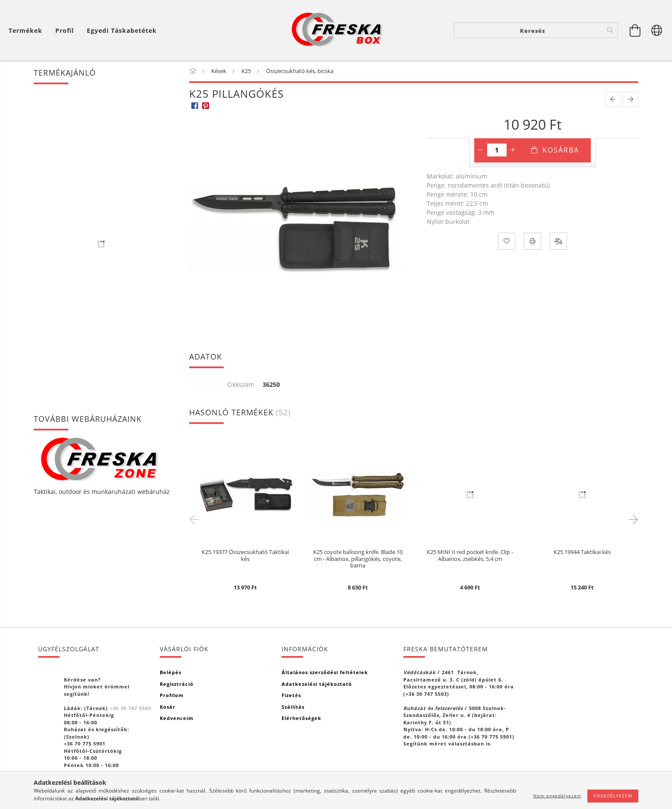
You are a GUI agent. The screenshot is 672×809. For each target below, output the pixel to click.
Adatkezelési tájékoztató (317, 684)
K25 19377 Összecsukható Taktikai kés (245, 556)
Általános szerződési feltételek (325, 672)
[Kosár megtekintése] (635, 30)
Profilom (172, 695)
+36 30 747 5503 (130, 708)
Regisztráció (177, 684)
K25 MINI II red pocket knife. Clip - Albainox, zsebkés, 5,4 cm (470, 556)
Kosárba (561, 150)
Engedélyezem (613, 796)
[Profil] (65, 30)
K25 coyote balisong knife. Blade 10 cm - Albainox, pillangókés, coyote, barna (358, 559)
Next (632, 519)
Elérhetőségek (301, 718)
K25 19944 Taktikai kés (582, 552)
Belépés (171, 672)
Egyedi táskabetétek (122, 30)
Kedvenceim (177, 718)
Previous (196, 519)
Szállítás (293, 707)
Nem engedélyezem (557, 796)
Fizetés (291, 695)
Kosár (168, 707)
